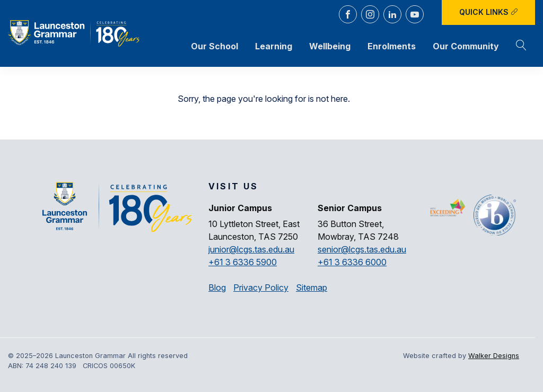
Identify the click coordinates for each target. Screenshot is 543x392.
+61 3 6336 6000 (352, 262)
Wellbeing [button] (330, 46)
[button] (521, 46)
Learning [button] (274, 46)
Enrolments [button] (392, 46)
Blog (217, 288)
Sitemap (312, 288)
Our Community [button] (466, 46)
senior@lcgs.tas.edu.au (362, 249)
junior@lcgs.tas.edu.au (251, 249)
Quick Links (489, 12)
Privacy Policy (261, 288)
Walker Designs (494, 356)
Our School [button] (214, 46)
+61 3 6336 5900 (243, 262)
